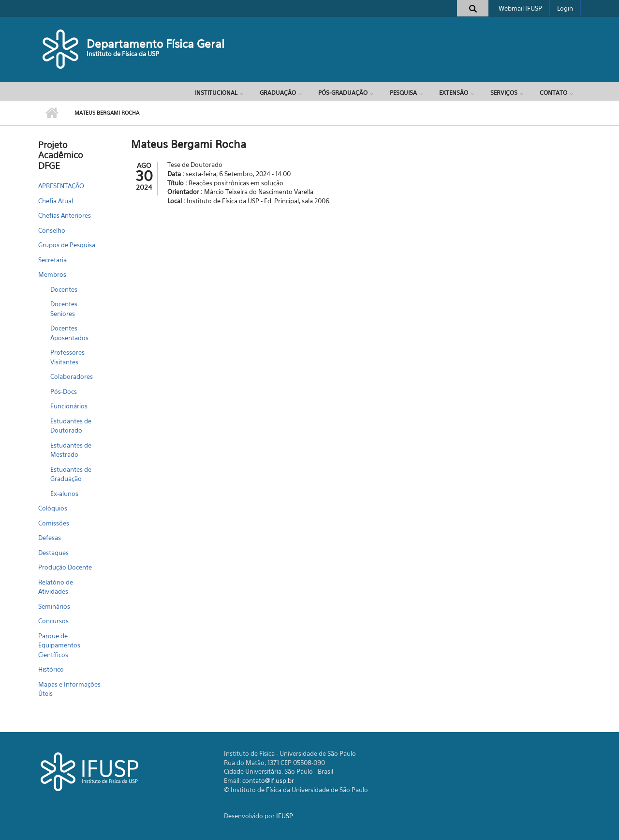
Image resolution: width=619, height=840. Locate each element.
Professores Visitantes (67, 357)
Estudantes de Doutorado (71, 426)
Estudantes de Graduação (71, 474)
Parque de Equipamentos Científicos (59, 645)
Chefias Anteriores (65, 215)
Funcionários (69, 406)
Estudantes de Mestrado (71, 450)
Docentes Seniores (64, 309)
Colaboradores (72, 376)
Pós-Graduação (343, 93)
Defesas (50, 538)
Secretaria (52, 260)
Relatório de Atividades (56, 587)
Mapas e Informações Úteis (69, 689)
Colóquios (53, 508)
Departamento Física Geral (155, 44)
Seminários (54, 606)
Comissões (54, 523)
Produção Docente (65, 567)
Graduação (278, 93)
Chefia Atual (56, 201)
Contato (553, 93)
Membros (52, 274)
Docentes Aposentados (69, 333)
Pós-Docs (64, 391)
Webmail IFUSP (520, 8)
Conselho (52, 230)
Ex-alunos (64, 494)
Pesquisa (403, 93)
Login (565, 8)
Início (52, 113)
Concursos (53, 621)
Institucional (216, 93)
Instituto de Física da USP (123, 54)
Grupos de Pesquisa (67, 245)
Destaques (53, 553)
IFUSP (285, 816)
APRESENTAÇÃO (61, 186)
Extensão (454, 93)
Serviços (504, 93)
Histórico (51, 669)
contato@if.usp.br (268, 780)
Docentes (64, 289)
